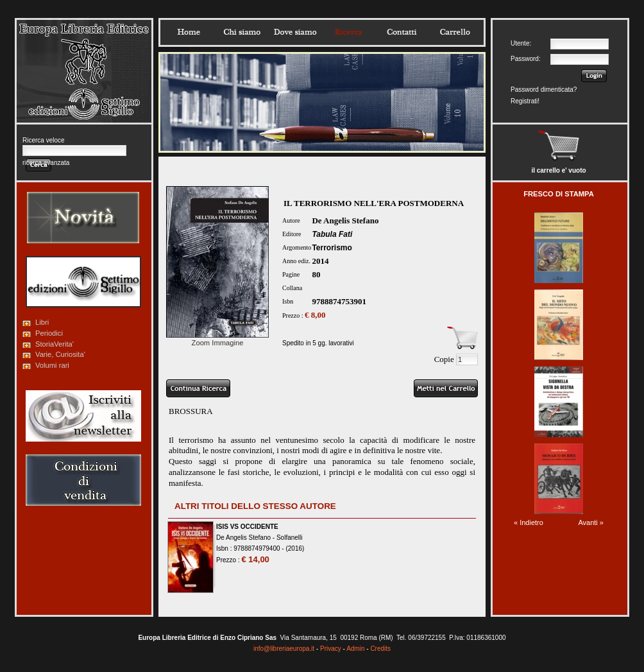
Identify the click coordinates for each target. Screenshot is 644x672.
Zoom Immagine (217, 339)
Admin (355, 649)
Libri (42, 322)
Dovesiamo (295, 32)
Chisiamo (242, 32)
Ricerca (348, 32)
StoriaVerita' (55, 344)
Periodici (49, 333)
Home (189, 32)
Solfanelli (290, 538)
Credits (380, 649)
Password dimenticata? (544, 90)
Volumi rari (52, 365)
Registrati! (525, 101)
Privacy (331, 649)
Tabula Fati (332, 234)
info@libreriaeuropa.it (284, 649)
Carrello (455, 32)
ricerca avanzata (46, 163)
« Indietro (529, 522)
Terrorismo (332, 248)
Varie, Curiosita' (60, 354)
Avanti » (591, 522)
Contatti (402, 32)
